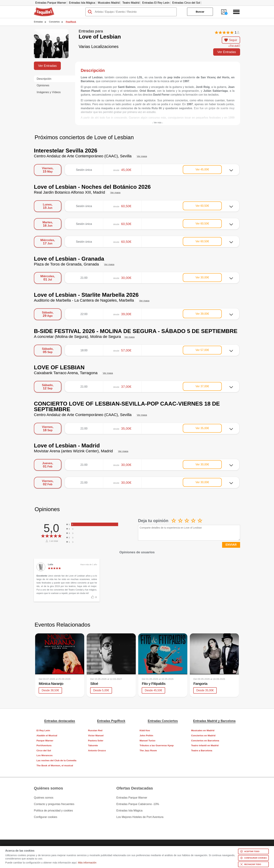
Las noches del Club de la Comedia (56, 760)
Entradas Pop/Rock (111, 721)
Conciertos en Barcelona (205, 741)
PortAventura (44, 745)
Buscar (200, 12)
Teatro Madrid (131, 3)
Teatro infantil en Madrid (205, 745)
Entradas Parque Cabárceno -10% (138, 804)
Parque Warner (45, 741)
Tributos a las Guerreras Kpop (157, 745)
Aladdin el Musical (47, 736)
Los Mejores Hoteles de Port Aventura (140, 817)
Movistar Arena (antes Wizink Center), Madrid (73, 451)
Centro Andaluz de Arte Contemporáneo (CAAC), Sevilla (83, 156)
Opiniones (43, 85)
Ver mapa (142, 156)
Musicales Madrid (109, 3)
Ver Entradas (227, 52)
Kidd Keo (145, 730)
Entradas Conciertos (163, 721)
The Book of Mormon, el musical (55, 766)
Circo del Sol (44, 751)
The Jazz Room (148, 751)
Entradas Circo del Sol (186, 3)
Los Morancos (45, 755)
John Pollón (146, 736)
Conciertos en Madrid (203, 736)
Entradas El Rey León (156, 3)
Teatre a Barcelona (202, 751)
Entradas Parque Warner (51, 3)
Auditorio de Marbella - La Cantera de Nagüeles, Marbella (84, 300)
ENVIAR (231, 545)
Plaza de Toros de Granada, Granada (66, 264)
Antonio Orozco (97, 751)
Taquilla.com (42, 9)
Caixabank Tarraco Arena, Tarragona (66, 373)
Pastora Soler (96, 741)
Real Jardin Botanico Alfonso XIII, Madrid (69, 192)
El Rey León (43, 730)
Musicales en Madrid (203, 730)
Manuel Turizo (147, 741)
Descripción (44, 79)
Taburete (93, 745)
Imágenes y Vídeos (49, 92)
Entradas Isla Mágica (82, 3)
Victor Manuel (96, 736)
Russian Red (95, 730)
